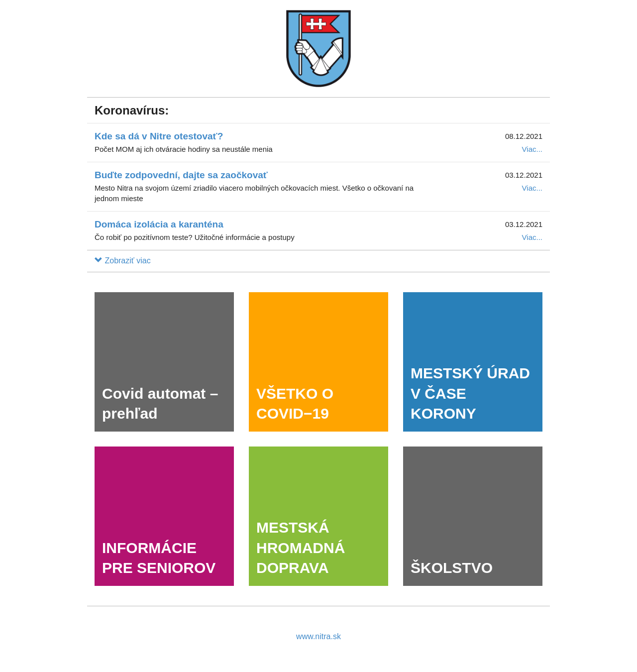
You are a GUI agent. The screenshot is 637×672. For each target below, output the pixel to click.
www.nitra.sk (318, 636)
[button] (123, 261)
